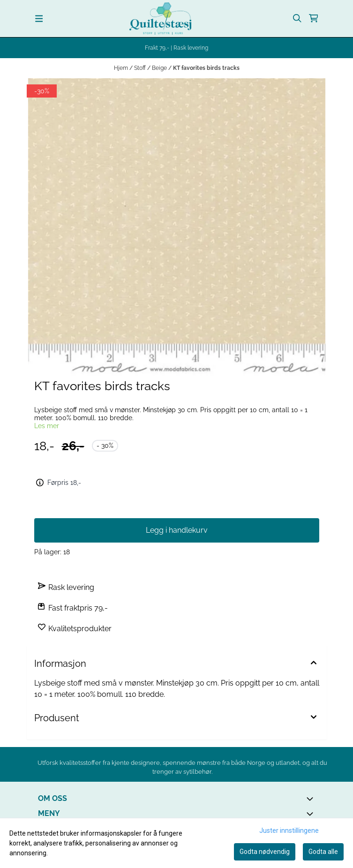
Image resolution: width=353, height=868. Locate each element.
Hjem (122, 68)
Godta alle (323, 852)
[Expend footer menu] (312, 814)
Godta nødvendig (265, 852)
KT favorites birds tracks (206, 68)
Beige (160, 68)
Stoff (141, 68)
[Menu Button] (39, 19)
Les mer (47, 426)
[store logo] (160, 19)
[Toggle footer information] (312, 799)
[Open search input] (297, 18)
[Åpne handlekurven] (314, 18)
